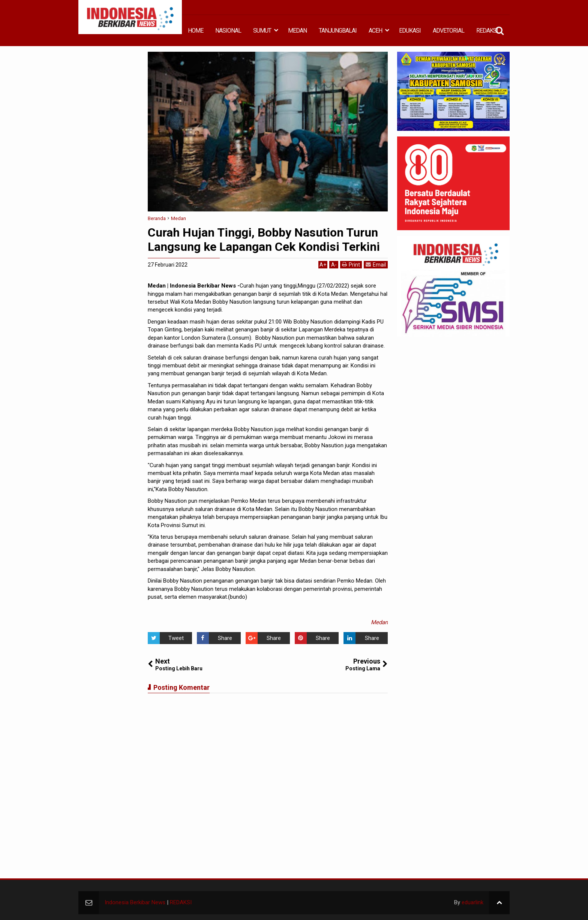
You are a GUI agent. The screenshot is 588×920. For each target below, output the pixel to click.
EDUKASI (410, 31)
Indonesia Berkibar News (135, 902)
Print (351, 264)
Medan (379, 622)
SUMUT (262, 31)
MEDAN (297, 31)
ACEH (375, 31)
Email (376, 264)
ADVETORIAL (448, 31)
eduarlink (472, 902)
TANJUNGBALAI (338, 31)
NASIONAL (228, 31)
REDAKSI (487, 31)
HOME (196, 31)
